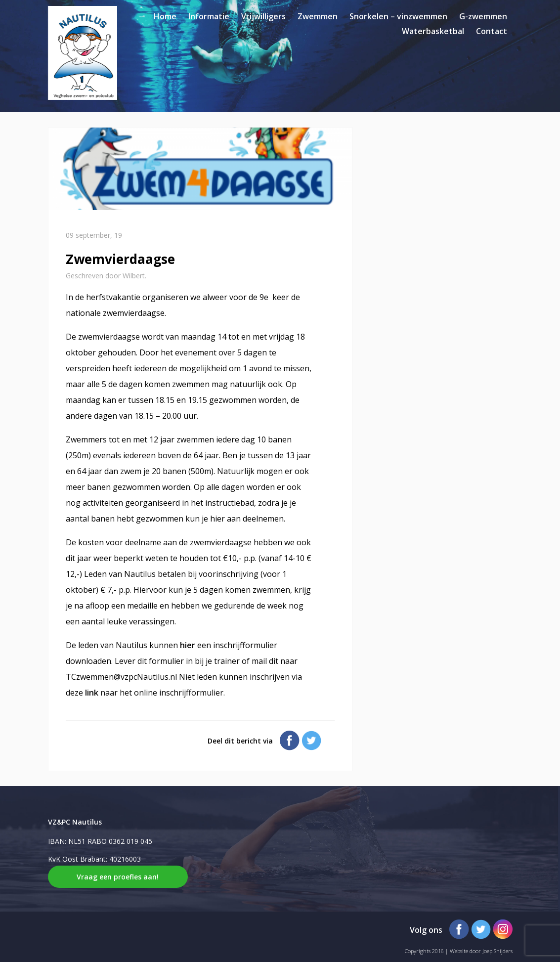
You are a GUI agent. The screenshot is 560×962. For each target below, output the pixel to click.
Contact (492, 31)
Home (165, 16)
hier (189, 645)
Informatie (209, 16)
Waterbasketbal (433, 31)
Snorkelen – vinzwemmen (398, 16)
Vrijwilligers (263, 16)
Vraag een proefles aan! (118, 877)
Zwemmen (318, 16)
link (93, 693)
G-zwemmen (483, 16)
